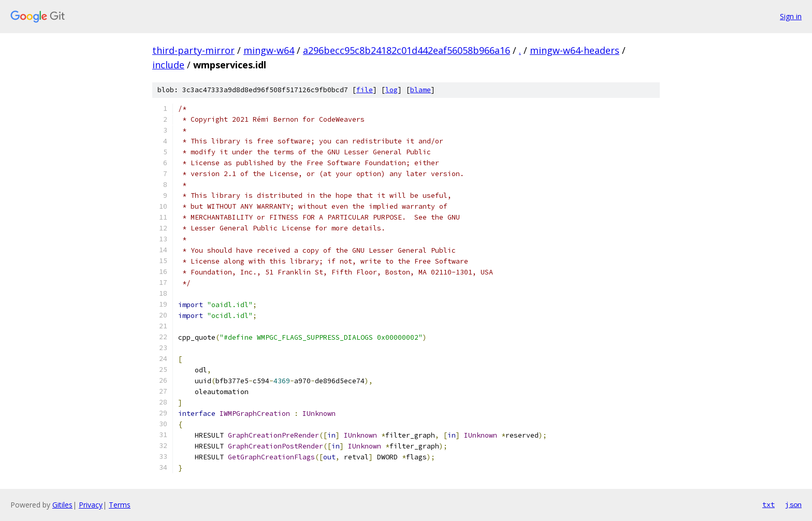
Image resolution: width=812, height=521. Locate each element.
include (168, 65)
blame (421, 90)
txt (769, 504)
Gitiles (62, 505)
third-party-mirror (193, 50)
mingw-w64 (269, 50)
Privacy (91, 505)
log (392, 90)
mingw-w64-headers (575, 50)
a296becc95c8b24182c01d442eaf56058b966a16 (407, 50)
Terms (120, 505)
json (793, 504)
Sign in (791, 16)
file (365, 90)
